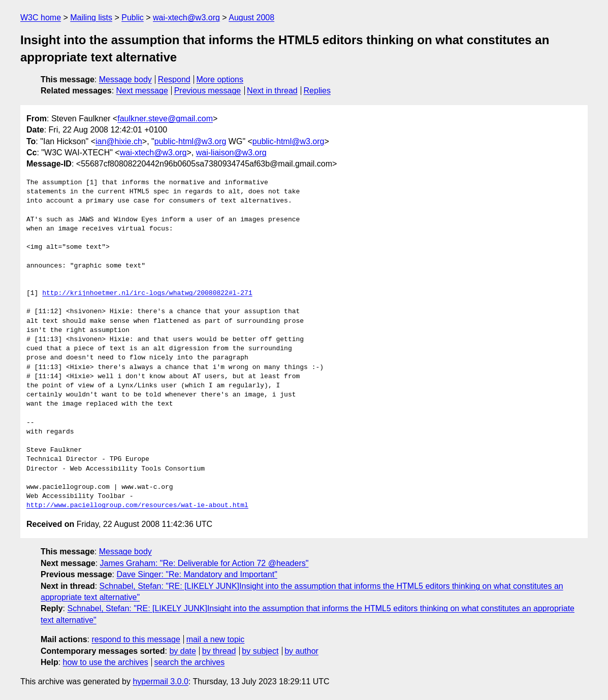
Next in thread (272, 91)
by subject (260, 651)
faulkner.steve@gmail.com (165, 119)
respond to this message (136, 639)
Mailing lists (91, 18)
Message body (125, 79)
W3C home (41, 18)
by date (182, 651)
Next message (142, 91)
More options (220, 79)
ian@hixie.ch (119, 141)
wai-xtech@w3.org (186, 18)
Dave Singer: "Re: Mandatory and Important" (197, 574)
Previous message (208, 91)
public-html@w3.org (190, 141)
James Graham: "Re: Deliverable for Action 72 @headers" (204, 563)
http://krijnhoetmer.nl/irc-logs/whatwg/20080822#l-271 (147, 293)
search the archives (190, 662)
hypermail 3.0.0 (160, 681)
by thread (219, 651)
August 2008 (251, 18)
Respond (174, 79)
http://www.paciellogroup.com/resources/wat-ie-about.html (137, 506)
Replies (317, 91)
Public (133, 18)
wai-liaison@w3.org (231, 153)
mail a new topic (216, 639)
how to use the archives (106, 662)
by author (301, 651)
